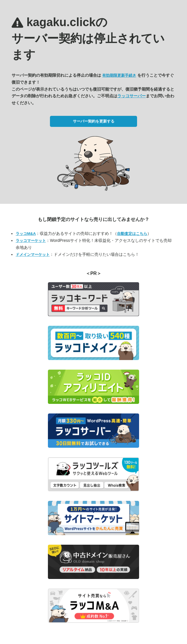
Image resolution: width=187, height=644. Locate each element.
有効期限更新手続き (119, 75)
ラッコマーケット (31, 241)
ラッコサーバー (132, 96)
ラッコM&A (26, 234)
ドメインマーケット (33, 254)
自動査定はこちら (132, 234)
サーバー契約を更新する (94, 121)
